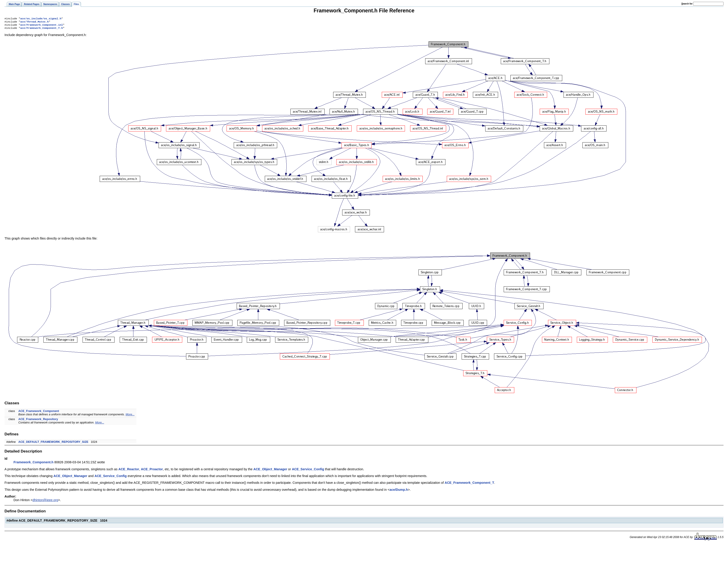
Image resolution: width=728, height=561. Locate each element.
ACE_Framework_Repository (38, 421)
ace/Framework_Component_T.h (42, 30)
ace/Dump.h (399, 491)
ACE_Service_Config (308, 471)
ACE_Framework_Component (39, 413)
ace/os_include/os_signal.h (41, 19)
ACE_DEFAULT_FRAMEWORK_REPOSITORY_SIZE (53, 444)
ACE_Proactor (152, 471)
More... (130, 416)
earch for (687, 4)
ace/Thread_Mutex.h (34, 23)
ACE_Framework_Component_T (470, 484)
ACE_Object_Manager (270, 471)
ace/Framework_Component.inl (42, 26)
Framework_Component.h (34, 464)
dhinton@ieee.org (45, 502)
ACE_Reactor (129, 471)
